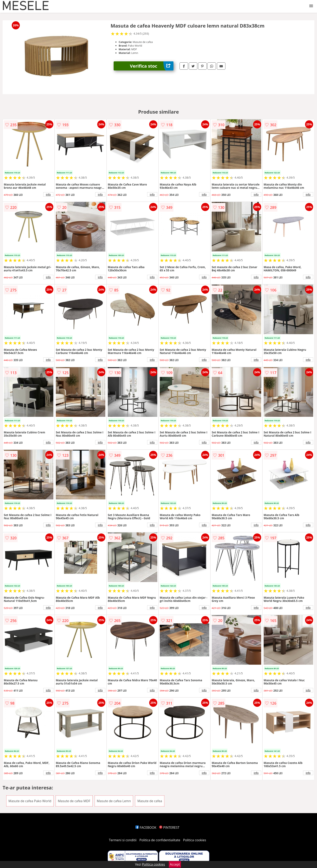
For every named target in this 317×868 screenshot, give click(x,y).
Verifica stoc (152, 66)
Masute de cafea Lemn (114, 801)
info (48, 194)
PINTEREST (169, 827)
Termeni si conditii (123, 840)
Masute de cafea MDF (74, 801)
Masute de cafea (150, 801)
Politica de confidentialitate (160, 840)
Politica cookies (195, 840)
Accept (175, 864)
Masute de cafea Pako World (30, 801)
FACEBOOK (146, 827)
